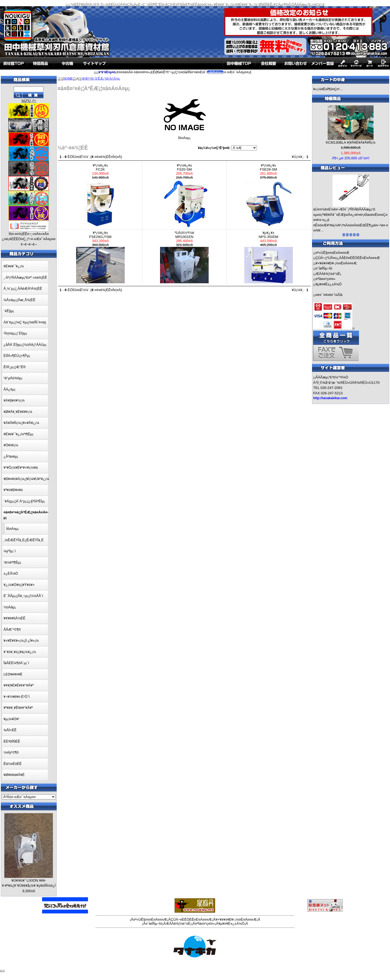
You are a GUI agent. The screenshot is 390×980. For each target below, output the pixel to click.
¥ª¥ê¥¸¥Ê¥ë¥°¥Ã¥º (18, 708)
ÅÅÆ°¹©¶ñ (12, 629)
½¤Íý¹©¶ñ (11, 752)
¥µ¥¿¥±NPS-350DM (269, 257)
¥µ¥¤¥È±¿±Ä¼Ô (329, 284)
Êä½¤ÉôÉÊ (13, 764)
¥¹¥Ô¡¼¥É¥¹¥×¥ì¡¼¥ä (21, 467)
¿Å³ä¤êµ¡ (11, 456)
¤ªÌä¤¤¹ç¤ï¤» (325, 279)
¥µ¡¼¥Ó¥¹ (11, 719)
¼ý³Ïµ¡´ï (10, 551)
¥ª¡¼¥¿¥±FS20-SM (184, 196)
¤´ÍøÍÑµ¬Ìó (324, 268)
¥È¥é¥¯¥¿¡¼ (14, 266)
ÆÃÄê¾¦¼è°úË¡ (328, 274)
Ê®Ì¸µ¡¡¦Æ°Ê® (15, 367)
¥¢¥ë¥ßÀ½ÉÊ (14, 618)
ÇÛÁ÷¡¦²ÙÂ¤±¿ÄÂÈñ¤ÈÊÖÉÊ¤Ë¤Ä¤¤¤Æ (348, 258)
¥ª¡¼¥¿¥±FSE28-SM (269, 196)
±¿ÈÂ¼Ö (11, 573)
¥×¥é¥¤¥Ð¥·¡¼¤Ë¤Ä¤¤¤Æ (336, 263)
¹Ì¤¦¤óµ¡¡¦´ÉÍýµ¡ (15, 333)
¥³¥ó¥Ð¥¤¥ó (13, 490)
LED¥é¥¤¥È (13, 674)
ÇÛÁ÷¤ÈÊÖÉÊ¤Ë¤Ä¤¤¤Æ (191, 919)
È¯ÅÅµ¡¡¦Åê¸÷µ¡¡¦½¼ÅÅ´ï (23, 596)
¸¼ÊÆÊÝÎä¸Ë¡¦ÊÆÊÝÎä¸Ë (24, 540)
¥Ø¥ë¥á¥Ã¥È (14, 775)
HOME (68, 78)
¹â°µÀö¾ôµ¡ (13, 378)
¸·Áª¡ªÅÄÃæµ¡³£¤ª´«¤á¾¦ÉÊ (25, 277)
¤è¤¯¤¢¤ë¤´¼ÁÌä (329, 295)
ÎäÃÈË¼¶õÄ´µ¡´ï (16, 663)
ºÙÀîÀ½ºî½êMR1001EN (184, 257)
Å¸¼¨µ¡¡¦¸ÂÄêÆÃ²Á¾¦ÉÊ (23, 289)
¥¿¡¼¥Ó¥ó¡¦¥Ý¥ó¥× (19, 585)
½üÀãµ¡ (10, 607)
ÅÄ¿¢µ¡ (9, 389)
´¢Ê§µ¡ (9, 311)
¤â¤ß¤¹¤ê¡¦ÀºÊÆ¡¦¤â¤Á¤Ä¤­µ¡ (101, 78)
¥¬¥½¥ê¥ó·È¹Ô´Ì (16, 697)
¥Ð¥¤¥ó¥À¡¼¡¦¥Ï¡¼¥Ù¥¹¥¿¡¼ (26, 479)
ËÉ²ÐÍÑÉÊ (12, 741)
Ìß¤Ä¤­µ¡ (13, 529)
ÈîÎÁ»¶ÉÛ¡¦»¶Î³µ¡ (17, 356)
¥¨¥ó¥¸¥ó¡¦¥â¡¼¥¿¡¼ (20, 652)
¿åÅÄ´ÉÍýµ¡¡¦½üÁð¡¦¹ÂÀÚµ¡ (25, 345)
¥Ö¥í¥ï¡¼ (11, 445)
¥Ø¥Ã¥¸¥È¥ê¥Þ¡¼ (18, 412)
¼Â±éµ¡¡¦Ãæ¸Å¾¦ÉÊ (19, 300)
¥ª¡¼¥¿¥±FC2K (100, 196)
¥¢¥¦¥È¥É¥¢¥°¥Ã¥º (19, 685)
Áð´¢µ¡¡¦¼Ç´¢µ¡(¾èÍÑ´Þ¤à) (25, 322)
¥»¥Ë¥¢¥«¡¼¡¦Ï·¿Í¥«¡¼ (21, 641)
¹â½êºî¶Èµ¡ (12, 562)
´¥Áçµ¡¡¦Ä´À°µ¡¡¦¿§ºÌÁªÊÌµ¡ (24, 501)
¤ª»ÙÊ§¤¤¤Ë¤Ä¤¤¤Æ (333, 253)
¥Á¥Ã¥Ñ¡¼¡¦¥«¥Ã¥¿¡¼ (21, 423)
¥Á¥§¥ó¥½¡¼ (14, 400)
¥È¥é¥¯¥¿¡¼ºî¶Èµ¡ (18, 434)
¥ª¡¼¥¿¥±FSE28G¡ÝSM (100, 257)
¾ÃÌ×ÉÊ (10, 730)
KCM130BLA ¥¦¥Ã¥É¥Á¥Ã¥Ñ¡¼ (351, 142)
